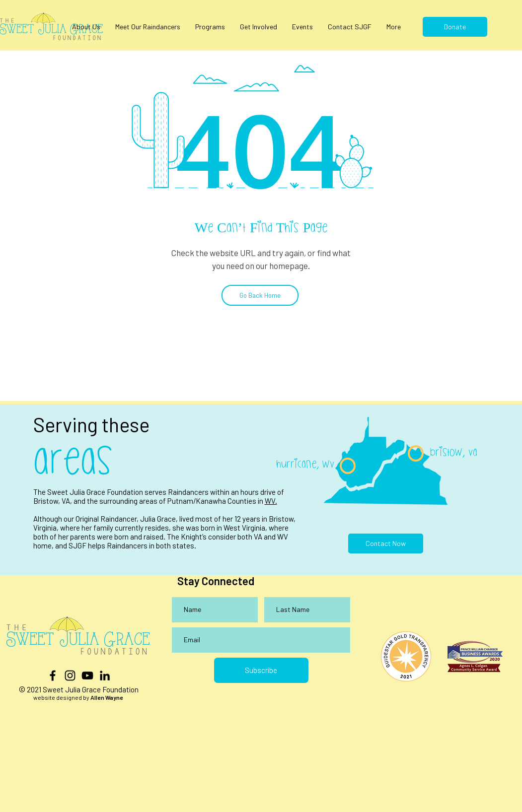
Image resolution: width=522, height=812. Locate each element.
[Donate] (455, 27)
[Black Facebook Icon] (53, 676)
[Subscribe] (261, 670)
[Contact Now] (386, 543)
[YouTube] (87, 676)
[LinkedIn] (105, 676)
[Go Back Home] (260, 295)
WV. (271, 501)
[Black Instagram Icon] (70, 676)
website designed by (78, 697)
